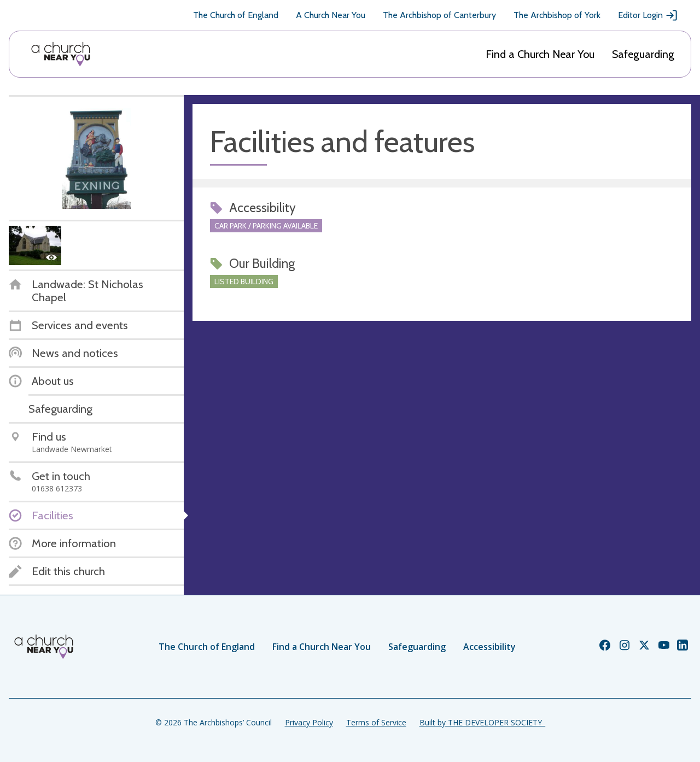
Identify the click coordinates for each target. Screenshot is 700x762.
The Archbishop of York (557, 15)
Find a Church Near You (540, 54)
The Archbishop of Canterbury (439, 15)
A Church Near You (331, 15)
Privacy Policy (309, 722)
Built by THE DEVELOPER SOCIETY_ (482, 722)
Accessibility (489, 647)
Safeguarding (643, 54)
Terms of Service (376, 722)
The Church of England (236, 15)
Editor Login (648, 15)
